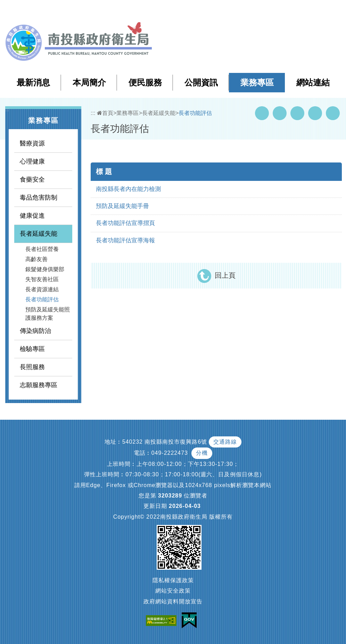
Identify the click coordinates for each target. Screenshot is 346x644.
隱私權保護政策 (173, 580)
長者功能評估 (42, 299)
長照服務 (32, 367)
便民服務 (145, 82)
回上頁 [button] (225, 275)
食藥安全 (32, 179)
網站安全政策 (173, 591)
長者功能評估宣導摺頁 (125, 223)
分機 (202, 453)
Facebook (262, 113)
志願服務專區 (39, 385)
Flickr (315, 113)
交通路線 (225, 442)
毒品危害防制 (39, 198)
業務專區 (257, 82)
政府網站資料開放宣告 (173, 601)
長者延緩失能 (39, 234)
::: (201, 10)
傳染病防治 (35, 331)
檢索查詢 (243, 10)
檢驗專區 (32, 349)
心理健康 (32, 161)
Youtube (280, 113)
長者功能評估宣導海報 (125, 240)
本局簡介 (89, 82)
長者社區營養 (42, 249)
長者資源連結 (42, 289)
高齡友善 (36, 259)
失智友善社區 (42, 279)
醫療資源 (32, 143)
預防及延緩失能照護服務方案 (48, 314)
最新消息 (33, 82)
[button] (313, 10)
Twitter (297, 113)
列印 (333, 113)
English (294, 10)
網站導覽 (215, 10)
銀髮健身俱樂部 (45, 269)
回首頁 (270, 10)
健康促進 (32, 216)
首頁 (105, 113)
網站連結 (313, 82)
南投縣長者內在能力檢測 (128, 189)
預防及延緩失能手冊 (122, 206)
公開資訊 (201, 82)
